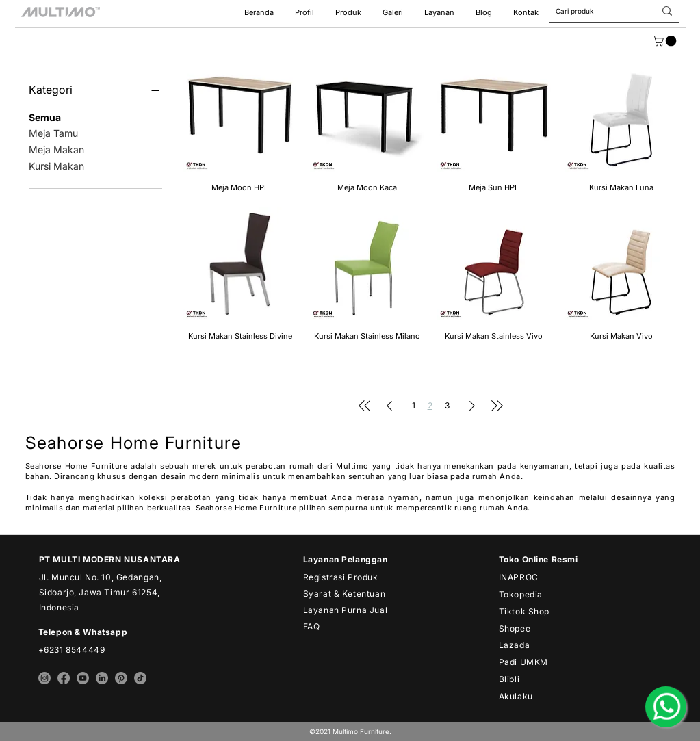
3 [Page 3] (447, 405)
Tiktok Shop (524, 611)
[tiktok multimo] (140, 678)
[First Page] (365, 406)
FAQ (312, 626)
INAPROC (519, 577)
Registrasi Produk (341, 577)
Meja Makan (56, 148)
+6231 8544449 (72, 650)
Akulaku (516, 696)
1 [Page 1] (414, 405)
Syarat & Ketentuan (345, 594)
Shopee (515, 628)
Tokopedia (521, 594)
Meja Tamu (53, 132)
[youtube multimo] (83, 678)
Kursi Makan (56, 165)
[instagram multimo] (44, 678)
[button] (439, 13)
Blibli (509, 679)
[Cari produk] (591, 11)
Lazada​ (515, 645)
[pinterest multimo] (121, 678)
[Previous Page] (389, 406)
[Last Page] (497, 406)
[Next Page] (472, 406)
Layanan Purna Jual (346, 610)
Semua (45, 116)
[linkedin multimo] (102, 678)
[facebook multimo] (64, 678)
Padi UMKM (523, 662)
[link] (666, 41)
